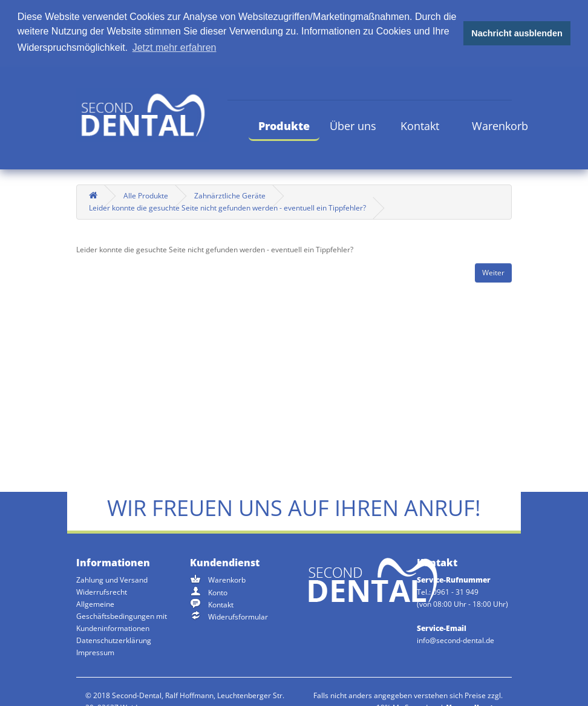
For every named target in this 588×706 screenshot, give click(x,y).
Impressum (95, 652)
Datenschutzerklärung (114, 640)
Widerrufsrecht (102, 591)
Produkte (284, 125)
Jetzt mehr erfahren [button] (175, 47)
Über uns (353, 125)
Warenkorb (500, 125)
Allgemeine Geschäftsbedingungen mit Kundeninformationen (122, 616)
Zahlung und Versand (112, 579)
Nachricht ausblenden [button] (517, 33)
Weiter (493, 272)
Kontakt (420, 125)
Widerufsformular (238, 616)
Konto (218, 591)
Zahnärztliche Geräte (230, 194)
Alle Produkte (146, 194)
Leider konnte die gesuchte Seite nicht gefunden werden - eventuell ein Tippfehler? (227, 207)
